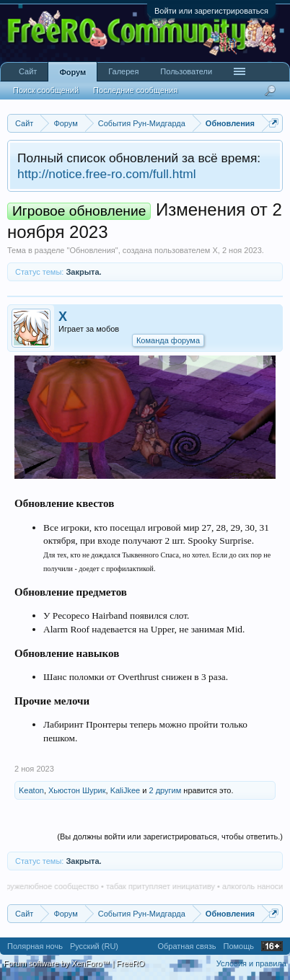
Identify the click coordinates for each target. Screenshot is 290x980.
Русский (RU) (94, 946)
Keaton (31, 790)
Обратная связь (186, 946)
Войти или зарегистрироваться (211, 11)
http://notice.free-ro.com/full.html (107, 174)
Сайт (28, 71)
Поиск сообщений (46, 90)
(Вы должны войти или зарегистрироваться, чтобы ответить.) (170, 836)
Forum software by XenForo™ (58, 963)
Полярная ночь (35, 946)
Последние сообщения (135, 90)
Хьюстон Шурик (77, 790)
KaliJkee (126, 790)
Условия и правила (251, 963)
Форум (72, 72)
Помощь (239, 946)
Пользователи (186, 71)
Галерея (123, 71)
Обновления (92, 250)
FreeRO (130, 963)
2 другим (165, 790)
